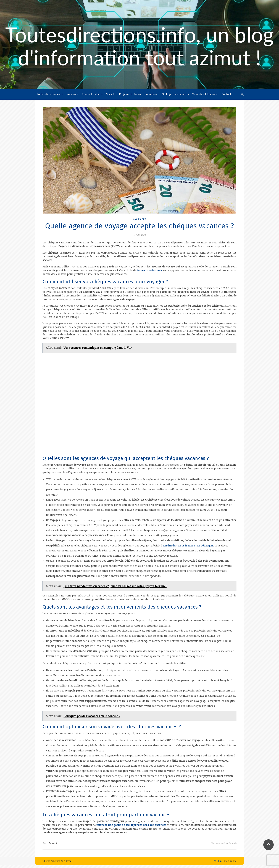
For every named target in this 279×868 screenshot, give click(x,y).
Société (111, 94)
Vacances (73, 94)
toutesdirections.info (50, 94)
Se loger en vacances (176, 94)
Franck (53, 843)
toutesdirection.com (149, 270)
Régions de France (130, 94)
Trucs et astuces (92, 94)
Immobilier (152, 94)
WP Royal (66, 861)
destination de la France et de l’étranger (188, 546)
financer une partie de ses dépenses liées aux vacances (131, 825)
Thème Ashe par (52, 861)
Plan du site (230, 861)
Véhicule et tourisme (205, 94)
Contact (226, 94)
